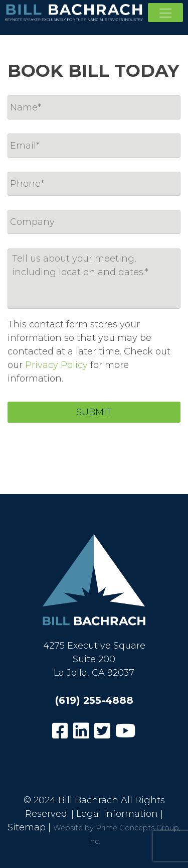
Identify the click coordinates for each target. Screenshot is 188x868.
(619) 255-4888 (94, 700)
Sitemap (27, 827)
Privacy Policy (56, 365)
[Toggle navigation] (165, 13)
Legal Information (117, 814)
